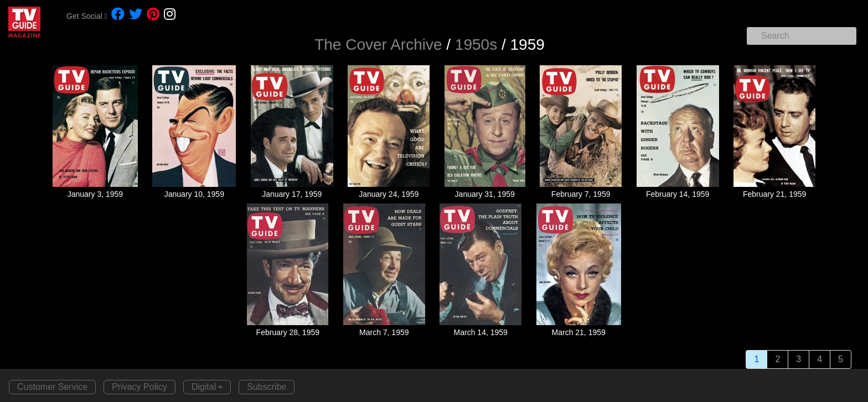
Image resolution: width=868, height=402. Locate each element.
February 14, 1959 (678, 194)
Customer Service (52, 387)
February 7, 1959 (581, 194)
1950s (476, 45)
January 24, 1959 (389, 194)
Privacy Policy (139, 387)
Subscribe (267, 387)
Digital (204, 387)
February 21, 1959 (774, 194)
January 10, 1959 (194, 194)
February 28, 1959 (288, 332)
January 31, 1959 (485, 194)
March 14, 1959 (481, 332)
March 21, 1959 (579, 332)
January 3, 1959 (95, 194)
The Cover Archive (378, 45)
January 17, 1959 (292, 194)
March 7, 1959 (384, 332)
